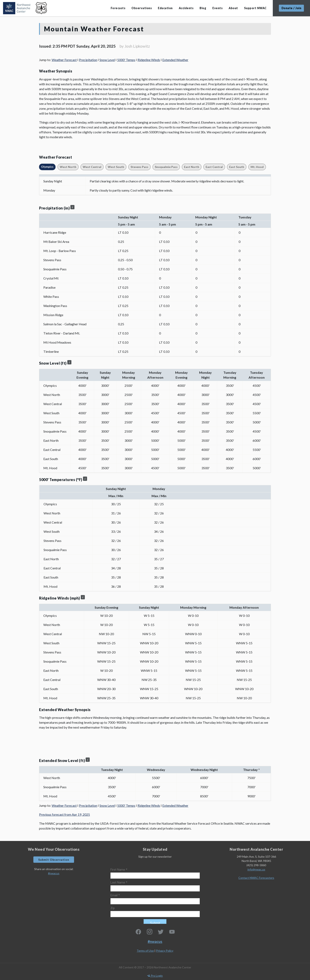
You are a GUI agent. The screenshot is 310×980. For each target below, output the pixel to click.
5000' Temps (126, 60)
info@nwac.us (256, 869)
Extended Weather (175, 60)
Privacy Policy (165, 951)
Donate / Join (291, 8)
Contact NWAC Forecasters (256, 878)
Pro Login (155, 976)
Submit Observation (54, 860)
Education (165, 8)
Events (217, 8)
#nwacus (54, 873)
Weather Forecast (64, 60)
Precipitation (88, 60)
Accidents (186, 8)
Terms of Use (145, 951)
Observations (142, 8)
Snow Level (107, 60)
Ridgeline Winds (149, 60)
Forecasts (118, 8)
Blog (203, 8)
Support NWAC (255, 8)
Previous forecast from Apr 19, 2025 (64, 814)
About (233, 8)
